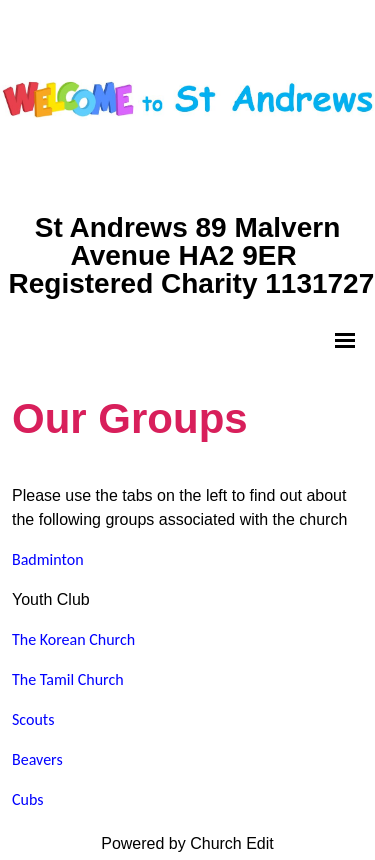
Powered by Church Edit (187, 843)
